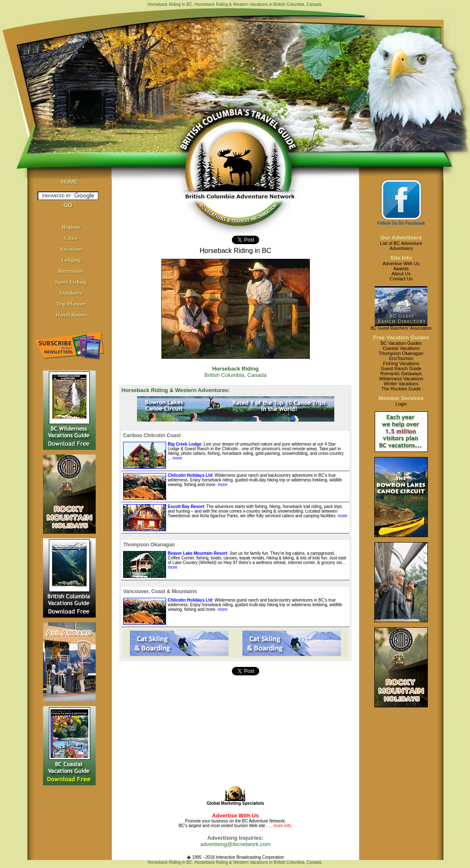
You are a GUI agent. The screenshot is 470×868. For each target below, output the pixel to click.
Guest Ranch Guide (401, 368)
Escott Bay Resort (186, 507)
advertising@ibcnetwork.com (235, 844)
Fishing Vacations (401, 363)
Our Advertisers (401, 238)
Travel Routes (71, 315)
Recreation (71, 271)
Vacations (71, 249)
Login (401, 404)
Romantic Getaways (401, 374)
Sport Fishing (71, 282)
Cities (71, 238)
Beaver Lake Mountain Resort (197, 553)
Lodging (71, 260)
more (177, 458)
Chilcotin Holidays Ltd (190, 475)
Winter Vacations (401, 384)
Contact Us (401, 279)
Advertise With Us (401, 263)
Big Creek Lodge (184, 444)
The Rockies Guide (401, 389)
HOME (69, 182)
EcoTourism (401, 358)
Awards (401, 269)
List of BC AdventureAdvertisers (401, 246)
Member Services (401, 398)
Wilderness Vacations (401, 379)
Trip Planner (71, 304)
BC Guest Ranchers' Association (401, 328)
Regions (71, 227)
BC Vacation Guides (401, 343)
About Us (401, 274)
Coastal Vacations (401, 348)
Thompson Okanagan (401, 353)
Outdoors (71, 293)
